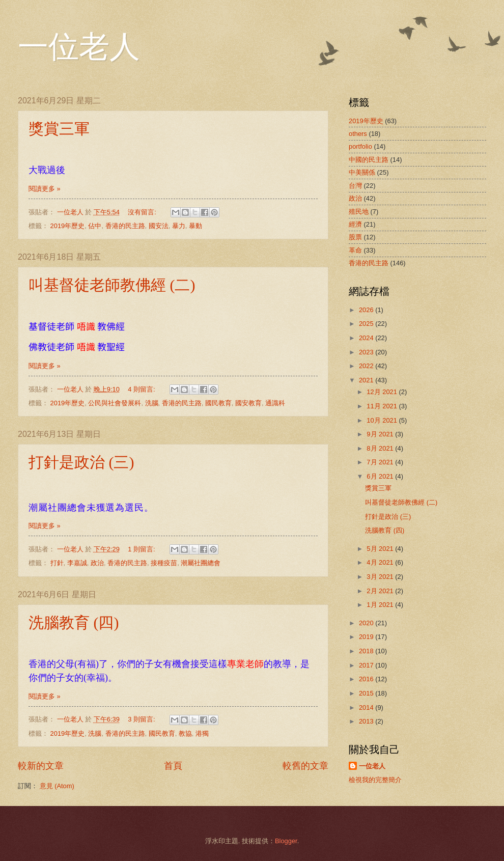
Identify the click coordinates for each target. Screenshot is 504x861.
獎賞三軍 (59, 129)
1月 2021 (381, 605)
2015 (367, 693)
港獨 (202, 733)
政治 (97, 563)
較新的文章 (41, 766)
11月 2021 (383, 406)
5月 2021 (381, 549)
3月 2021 (381, 577)
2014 (367, 707)
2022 (367, 366)
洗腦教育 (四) (74, 622)
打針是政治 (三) (81, 462)
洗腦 (152, 403)
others (358, 134)
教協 (185, 733)
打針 (57, 563)
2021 (367, 380)
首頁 (173, 766)
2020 (367, 623)
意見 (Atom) (57, 786)
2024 (367, 338)
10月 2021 (383, 420)
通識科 (275, 403)
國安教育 (248, 403)
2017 (367, 665)
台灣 (355, 186)
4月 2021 (381, 562)
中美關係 (362, 172)
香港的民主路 (125, 226)
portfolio (360, 146)
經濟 (355, 224)
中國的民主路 (369, 160)
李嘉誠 (77, 563)
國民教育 (218, 403)
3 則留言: (142, 719)
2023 (367, 352)
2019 (367, 637)
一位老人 (79, 47)
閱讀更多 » (45, 189)
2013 (367, 721)
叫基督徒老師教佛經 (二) (112, 285)
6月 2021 (381, 476)
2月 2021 (381, 591)
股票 (355, 237)
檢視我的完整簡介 (375, 780)
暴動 (195, 226)
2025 (367, 324)
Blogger (286, 841)
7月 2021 (381, 462)
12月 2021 (383, 392)
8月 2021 (381, 448)
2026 (367, 310)
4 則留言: (142, 389)
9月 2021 (381, 434)
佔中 (95, 226)
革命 (355, 250)
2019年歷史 (68, 226)
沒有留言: (143, 212)
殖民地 (359, 212)
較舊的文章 (305, 766)
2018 (367, 651)
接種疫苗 (164, 563)
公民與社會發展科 (115, 403)
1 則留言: (142, 549)
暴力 (179, 226)
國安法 (159, 226)
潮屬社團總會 (201, 563)
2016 (367, 679)
